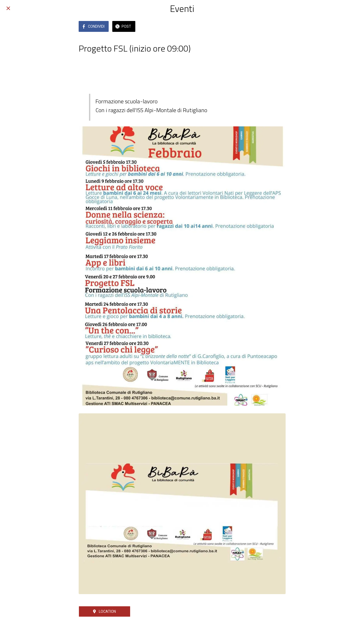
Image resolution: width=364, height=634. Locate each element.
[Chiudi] (8, 8)
